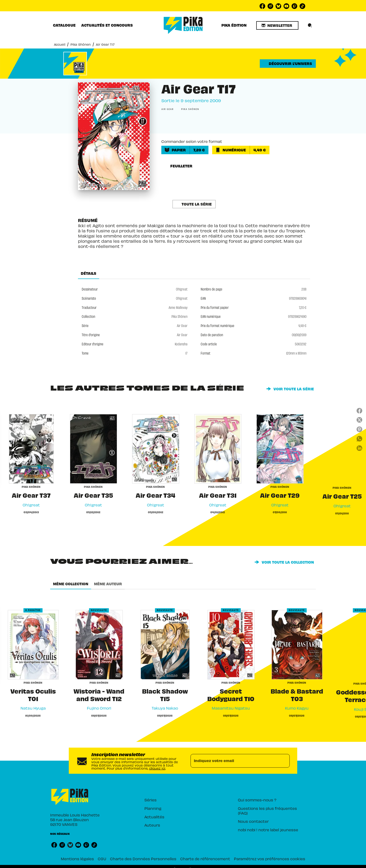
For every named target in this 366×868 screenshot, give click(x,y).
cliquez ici (157, 768)
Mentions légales (77, 859)
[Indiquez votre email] (234, 761)
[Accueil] (183, 25)
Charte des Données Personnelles (143, 859)
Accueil (60, 44)
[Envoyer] (284, 761)
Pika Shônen (81, 44)
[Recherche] (310, 25)
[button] (277, 25)
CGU (102, 859)
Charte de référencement (205, 859)
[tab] (64, 25)
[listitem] (262, 6)
